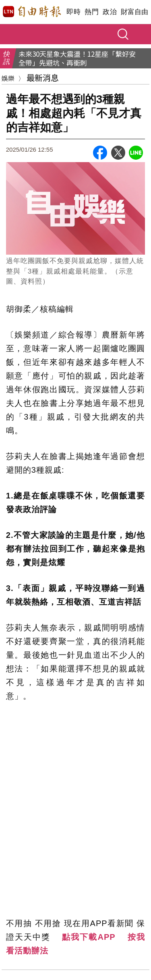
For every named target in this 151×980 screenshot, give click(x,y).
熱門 (92, 12)
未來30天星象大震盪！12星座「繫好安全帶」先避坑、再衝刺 (77, 58)
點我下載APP (89, 937)
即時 (73, 12)
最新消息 (43, 77)
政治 (110, 12)
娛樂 (8, 78)
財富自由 (134, 12)
